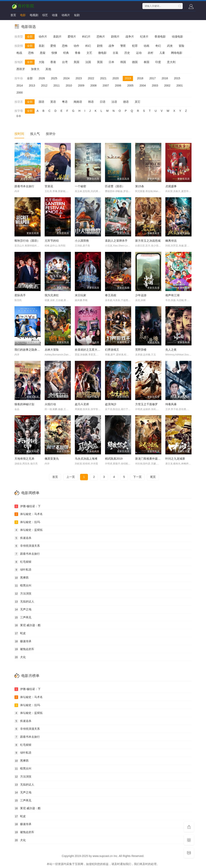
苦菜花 (49, 186)
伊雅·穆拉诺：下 (28, 506)
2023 (79, 78)
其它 (138, 102)
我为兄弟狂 (52, 295)
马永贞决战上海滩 (86, 459)
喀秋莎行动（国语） (27, 241)
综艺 (45, 15)
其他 (48, 69)
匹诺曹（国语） (115, 186)
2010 (69, 85)
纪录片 (144, 37)
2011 (56, 85)
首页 (13, 15)
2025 (54, 78)
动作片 (43, 37)
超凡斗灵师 (82, 404)
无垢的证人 (24, 602)
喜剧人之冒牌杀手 (116, 241)
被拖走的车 (24, 649)
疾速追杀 (23, 538)
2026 (42, 78)
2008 (93, 85)
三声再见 (23, 618)
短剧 (77, 15)
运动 (139, 53)
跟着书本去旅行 (24, 186)
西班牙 (21, 69)
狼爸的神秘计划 (24, 404)
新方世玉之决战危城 (148, 241)
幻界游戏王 (112, 350)
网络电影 (177, 53)
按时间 (19, 134)
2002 (167, 85)
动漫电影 (177, 37)
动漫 (55, 15)
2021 (103, 78)
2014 (20, 85)
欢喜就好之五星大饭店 (89, 350)
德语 (126, 102)
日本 (111, 62)
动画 (146, 46)
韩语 (91, 102)
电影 (23, 15)
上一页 (71, 477)
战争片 (130, 37)
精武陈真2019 (114, 459)
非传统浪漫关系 (27, 546)
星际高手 (20, 295)
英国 (100, 62)
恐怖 (65, 46)
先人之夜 (171, 350)
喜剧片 (57, 37)
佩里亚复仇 (52, 459)
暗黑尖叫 (23, 586)
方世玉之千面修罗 (146, 404)
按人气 (35, 134)
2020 (116, 78)
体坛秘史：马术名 (29, 514)
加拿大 (35, 69)
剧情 (100, 46)
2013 (32, 85)
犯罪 (135, 46)
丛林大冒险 (52, 350)
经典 (66, 53)
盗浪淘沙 (111, 404)
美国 (76, 62)
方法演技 (23, 594)
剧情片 (115, 37)
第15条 (140, 186)
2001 (180, 85)
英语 (53, 102)
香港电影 (160, 37)
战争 (111, 46)
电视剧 (34, 15)
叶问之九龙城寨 (175, 459)
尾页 (153, 477)
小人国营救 (82, 241)
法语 (114, 102)
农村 (150, 53)
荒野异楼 (141, 350)
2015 (177, 78)
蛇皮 (20, 633)
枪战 (19, 53)
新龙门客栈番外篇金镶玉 (151, 459)
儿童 (162, 53)
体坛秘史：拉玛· (28, 522)
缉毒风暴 (171, 404)
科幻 (88, 46)
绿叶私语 (23, 570)
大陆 (41, 62)
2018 (140, 78)
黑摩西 (22, 578)
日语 (103, 102)
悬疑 (43, 53)
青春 (78, 53)
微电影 (102, 53)
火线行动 (50, 404)
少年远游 (141, 295)
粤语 (65, 102)
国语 (41, 102)
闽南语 (78, 102)
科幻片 (86, 37)
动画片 (66, 15)
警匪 (123, 46)
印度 (158, 62)
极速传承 (23, 641)
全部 (30, 37)
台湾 (65, 62)
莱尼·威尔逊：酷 (28, 625)
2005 (130, 85)
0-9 (19, 116)
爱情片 (72, 37)
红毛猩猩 (23, 562)
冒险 (181, 46)
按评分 (51, 134)
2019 (128, 78)
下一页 (137, 477)
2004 (143, 85)
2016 (165, 78)
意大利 (171, 62)
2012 (44, 85)
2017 (152, 78)
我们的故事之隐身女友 (29, 350)
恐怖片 (101, 37)
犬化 (20, 657)
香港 (53, 62)
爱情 (53, 46)
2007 (106, 85)
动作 (76, 46)
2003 (155, 85)
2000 (20, 93)
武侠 (170, 46)
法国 (88, 62)
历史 (127, 53)
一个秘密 (80, 186)
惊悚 (54, 53)
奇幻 (158, 46)
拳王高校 (111, 295)
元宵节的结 (52, 241)
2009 (81, 85)
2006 (118, 85)
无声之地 (23, 610)
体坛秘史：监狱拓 (29, 530)
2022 (91, 78)
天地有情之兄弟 (24, 459)
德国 (135, 62)
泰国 (146, 62)
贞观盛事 (171, 186)
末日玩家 (80, 295)
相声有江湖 (172, 295)
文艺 (89, 53)
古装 (115, 53)
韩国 (123, 62)
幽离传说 (171, 241)
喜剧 (41, 46)
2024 (66, 78)
